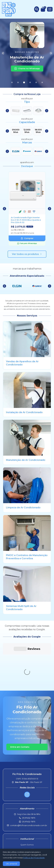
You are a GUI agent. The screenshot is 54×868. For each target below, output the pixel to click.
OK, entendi (11, 864)
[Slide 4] (30, 82)
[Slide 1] (12, 82)
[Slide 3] (24, 82)
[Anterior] (3, 53)
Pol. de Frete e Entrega (27, 816)
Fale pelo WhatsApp (27, 243)
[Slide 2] (18, 82)
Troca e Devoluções (27, 820)
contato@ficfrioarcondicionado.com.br (29, 782)
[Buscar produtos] (37, 9)
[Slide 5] (36, 82)
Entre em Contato (20, 704)
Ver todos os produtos (27, 254)
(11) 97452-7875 (29, 778)
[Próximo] (51, 53)
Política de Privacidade (27, 825)
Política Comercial (27, 811)
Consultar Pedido (27, 806)
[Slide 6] (42, 82)
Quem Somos (27, 801)
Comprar (27, 238)
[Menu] (50, 9)
